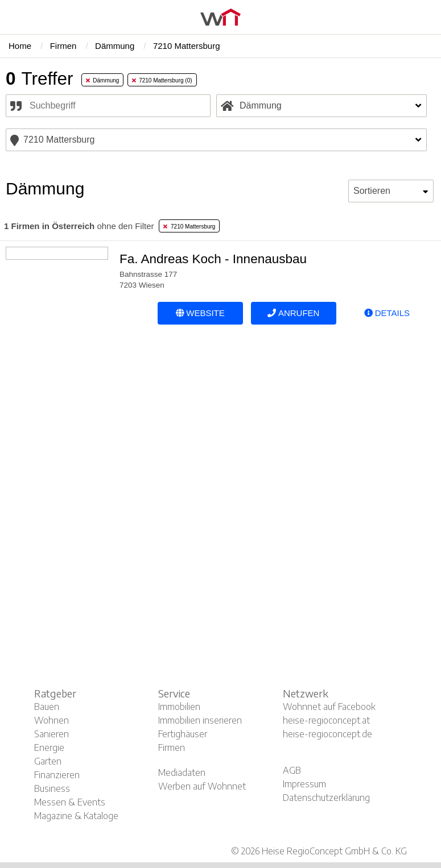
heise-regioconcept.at (326, 720)
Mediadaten (182, 773)
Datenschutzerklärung (326, 798)
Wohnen (51, 720)
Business (52, 788)
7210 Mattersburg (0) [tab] (162, 80)
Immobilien (179, 707)
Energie (49, 747)
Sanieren (51, 734)
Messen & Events (70, 802)
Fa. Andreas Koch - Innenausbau (213, 259)
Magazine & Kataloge (76, 816)
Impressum (304, 784)
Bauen (47, 707)
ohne (79, 226)
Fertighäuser (183, 734)
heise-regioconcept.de (327, 734)
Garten (48, 761)
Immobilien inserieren (200, 720)
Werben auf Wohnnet (202, 786)
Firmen (172, 747)
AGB (292, 770)
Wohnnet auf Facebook (329, 707)
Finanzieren (57, 775)
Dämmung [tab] (103, 80)
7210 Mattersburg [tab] (189, 227)
